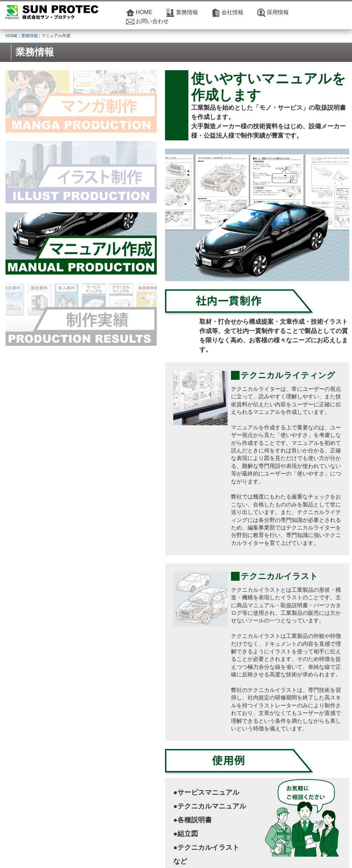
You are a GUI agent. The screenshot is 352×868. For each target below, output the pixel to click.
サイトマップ (279, 854)
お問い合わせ (152, 21)
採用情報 (278, 12)
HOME (144, 12)
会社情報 (232, 12)
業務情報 (187, 12)
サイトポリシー (249, 854)
